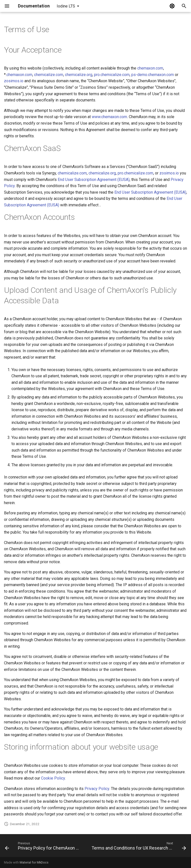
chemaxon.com (150, 68)
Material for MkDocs (34, 862)
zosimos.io (14, 81)
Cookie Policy (53, 778)
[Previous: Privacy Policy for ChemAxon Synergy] (44, 847)
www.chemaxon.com (109, 117)
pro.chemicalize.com (112, 75)
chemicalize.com (49, 75)
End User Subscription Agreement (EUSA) (94, 180)
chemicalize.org (79, 75)
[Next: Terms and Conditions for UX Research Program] (138, 847)
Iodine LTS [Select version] (66, 6)
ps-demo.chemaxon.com (153, 75)
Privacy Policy (97, 789)
